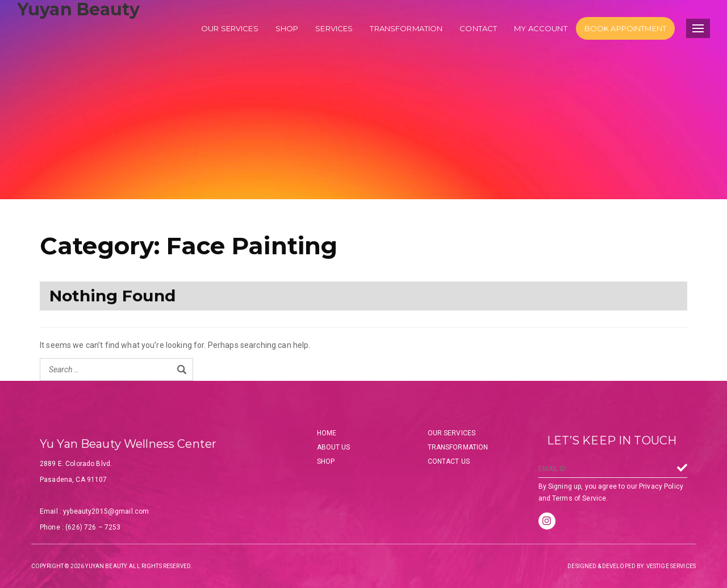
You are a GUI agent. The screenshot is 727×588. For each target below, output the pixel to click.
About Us (334, 447)
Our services (230, 28)
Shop (287, 28)
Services (334, 28)
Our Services (452, 433)
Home (327, 433)
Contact (478, 28)
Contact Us (449, 461)
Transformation (406, 28)
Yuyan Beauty (78, 9)
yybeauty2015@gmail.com (106, 511)
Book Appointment (625, 28)
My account (540, 28)
